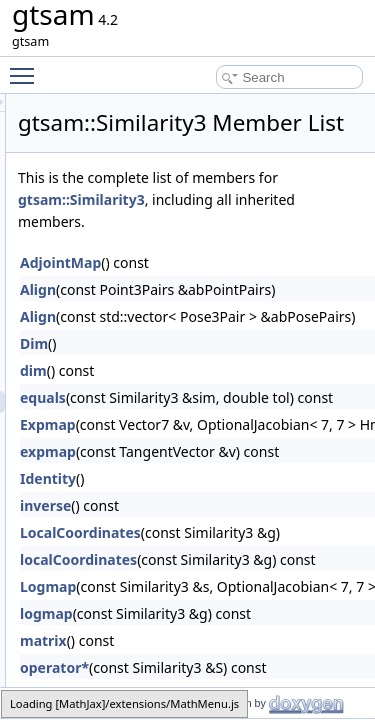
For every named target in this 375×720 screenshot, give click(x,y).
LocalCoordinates (193, 560)
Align (151, 317)
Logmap (161, 614)
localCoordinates (191, 587)
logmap (159, 641)
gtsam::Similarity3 (283, 227)
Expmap (161, 452)
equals (156, 425)
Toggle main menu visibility (27, 67)
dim (146, 398)
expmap (161, 479)
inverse (158, 533)
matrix (156, 668)
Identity (161, 506)
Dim (147, 371)
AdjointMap (173, 290)
